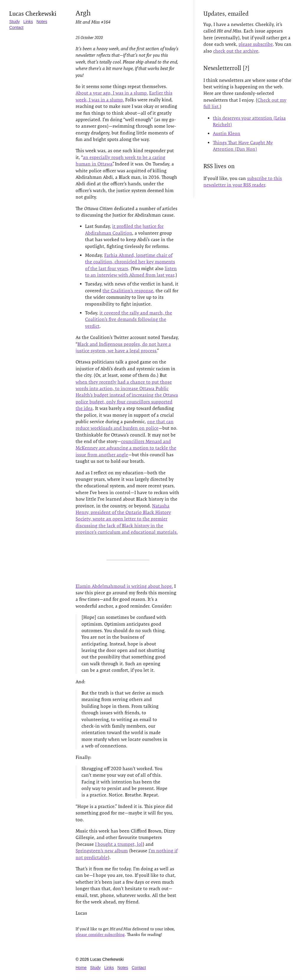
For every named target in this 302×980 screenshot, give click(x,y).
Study (15, 22)
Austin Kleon (227, 133)
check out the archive (236, 51)
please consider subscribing (100, 934)
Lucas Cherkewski (33, 14)
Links (28, 22)
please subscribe (256, 44)
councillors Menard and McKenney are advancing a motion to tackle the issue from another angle (126, 448)
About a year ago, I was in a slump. (112, 93)
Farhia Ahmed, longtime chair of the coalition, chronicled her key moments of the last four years (130, 262)
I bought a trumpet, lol (119, 844)
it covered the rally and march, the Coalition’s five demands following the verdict (129, 319)
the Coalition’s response (128, 291)
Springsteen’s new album (102, 851)
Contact (17, 27)
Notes (42, 22)
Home (81, 968)
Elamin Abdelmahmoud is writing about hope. (124, 586)
